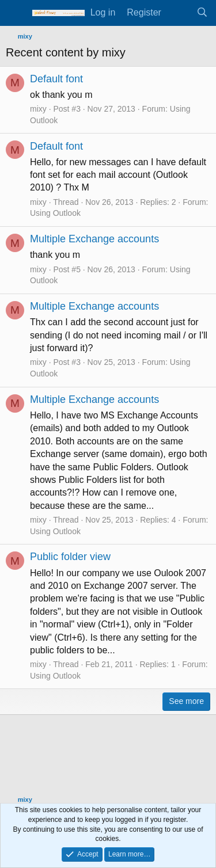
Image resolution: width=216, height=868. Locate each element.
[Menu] (16, 13)
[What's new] (179, 13)
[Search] (202, 13)
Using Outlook (55, 213)
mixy (38, 109)
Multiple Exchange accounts (94, 239)
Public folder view (70, 557)
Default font (56, 79)
